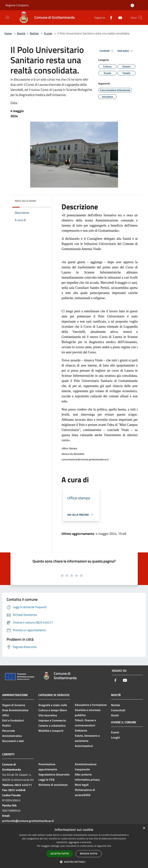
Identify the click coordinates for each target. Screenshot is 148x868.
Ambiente (81, 730)
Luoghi (115, 737)
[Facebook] (110, 17)
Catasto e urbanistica (52, 726)
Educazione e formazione (91, 705)
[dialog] (74, 846)
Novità (21, 33)
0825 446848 (17, 790)
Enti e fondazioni (13, 720)
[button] (74, 862)
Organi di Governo (14, 705)
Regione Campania (17, 5)
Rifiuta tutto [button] (89, 854)
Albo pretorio (83, 774)
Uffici (6, 715)
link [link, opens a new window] (109, 846)
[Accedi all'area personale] (132, 5)
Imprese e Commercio (52, 720)
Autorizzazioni (84, 746)
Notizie (34, 33)
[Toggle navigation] (7, 17)
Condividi (107, 51)
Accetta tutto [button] (60, 854)
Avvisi (115, 715)
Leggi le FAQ (46, 780)
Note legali (82, 785)
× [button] (144, 828)
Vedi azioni (126, 51)
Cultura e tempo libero (53, 710)
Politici (6, 726)
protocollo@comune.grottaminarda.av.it (28, 821)
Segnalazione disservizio (54, 774)
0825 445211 (23, 785)
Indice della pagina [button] (25, 201)
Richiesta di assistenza (53, 785)
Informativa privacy (87, 780)
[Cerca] (140, 18)
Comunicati (118, 710)
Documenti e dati (13, 741)
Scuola (48, 33)
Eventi (115, 732)
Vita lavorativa (48, 715)
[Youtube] (119, 17)
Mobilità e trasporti (51, 731)
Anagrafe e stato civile (53, 705)
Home (8, 33)
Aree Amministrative (15, 710)
